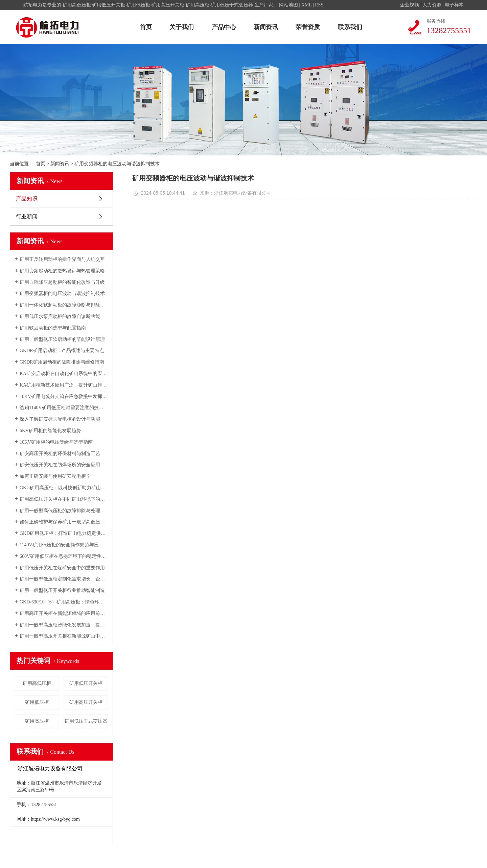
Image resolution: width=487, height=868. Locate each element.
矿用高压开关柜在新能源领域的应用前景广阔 (64, 613)
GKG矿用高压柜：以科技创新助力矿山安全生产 (64, 488)
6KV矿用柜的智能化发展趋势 (50, 431)
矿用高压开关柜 (168, 5)
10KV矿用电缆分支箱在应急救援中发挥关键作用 (64, 396)
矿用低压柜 (138, 5)
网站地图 (288, 5)
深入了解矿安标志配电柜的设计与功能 (60, 419)
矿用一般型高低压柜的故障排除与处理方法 (64, 511)
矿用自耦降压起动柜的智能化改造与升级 (62, 282)
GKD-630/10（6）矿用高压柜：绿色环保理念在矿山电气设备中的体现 (64, 602)
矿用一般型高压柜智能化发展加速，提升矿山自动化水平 (64, 625)
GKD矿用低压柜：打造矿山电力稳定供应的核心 (64, 533)
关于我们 (182, 27)
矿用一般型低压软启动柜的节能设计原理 (62, 339)
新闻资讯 (266, 27)
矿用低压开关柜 (109, 5)
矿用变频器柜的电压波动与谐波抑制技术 (62, 293)
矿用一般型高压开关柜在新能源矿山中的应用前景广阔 (64, 636)
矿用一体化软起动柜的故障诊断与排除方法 (64, 305)
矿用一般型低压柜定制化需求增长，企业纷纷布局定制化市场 (64, 579)
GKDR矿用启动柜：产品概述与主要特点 (62, 351)
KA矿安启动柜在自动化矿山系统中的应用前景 (64, 374)
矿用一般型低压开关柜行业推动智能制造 (62, 590)
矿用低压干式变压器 (232, 5)
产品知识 (27, 199)
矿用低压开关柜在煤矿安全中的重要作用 (62, 568)
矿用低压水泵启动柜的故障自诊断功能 (60, 316)
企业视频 (410, 5)
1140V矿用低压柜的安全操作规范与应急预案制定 (64, 545)
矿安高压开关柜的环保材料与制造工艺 (60, 454)
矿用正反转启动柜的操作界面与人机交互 (62, 259)
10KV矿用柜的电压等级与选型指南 (56, 442)
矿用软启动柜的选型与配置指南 (53, 328)
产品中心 (224, 27)
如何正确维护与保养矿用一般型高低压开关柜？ (64, 522)
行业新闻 (27, 216)
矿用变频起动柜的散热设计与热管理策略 (62, 271)
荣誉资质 (308, 27)
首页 (146, 27)
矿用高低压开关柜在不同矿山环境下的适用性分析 (64, 499)
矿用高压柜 (198, 5)
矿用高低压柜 (77, 5)
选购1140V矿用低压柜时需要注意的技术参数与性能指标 (64, 408)
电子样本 (454, 5)
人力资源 (432, 5)
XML (307, 5)
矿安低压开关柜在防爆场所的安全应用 (60, 465)
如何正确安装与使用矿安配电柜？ (55, 476)
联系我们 (350, 27)
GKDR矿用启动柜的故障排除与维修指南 (62, 362)
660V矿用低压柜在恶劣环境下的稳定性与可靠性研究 (64, 556)
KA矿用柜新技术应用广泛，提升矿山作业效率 (64, 385)
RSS (319, 5)
